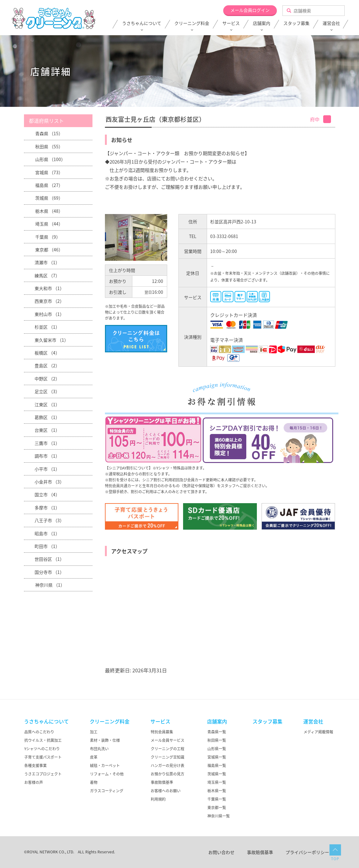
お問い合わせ (221, 852)
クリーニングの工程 (168, 749)
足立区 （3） (47, 391)
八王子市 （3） (49, 520)
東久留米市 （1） (52, 340)
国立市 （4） (47, 494)
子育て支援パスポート (43, 757)
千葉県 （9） (48, 237)
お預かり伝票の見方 (168, 774)
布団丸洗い (99, 749)
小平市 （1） (47, 469)
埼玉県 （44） (49, 224)
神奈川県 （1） (50, 585)
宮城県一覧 (217, 757)
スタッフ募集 (296, 23)
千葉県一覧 (217, 799)
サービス (231, 23)
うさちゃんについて (142, 23)
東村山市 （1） (49, 314)
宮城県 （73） (49, 172)
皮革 (94, 757)
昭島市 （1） (47, 533)
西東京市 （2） (49, 301)
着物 (94, 782)
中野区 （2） (47, 379)
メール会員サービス (168, 740)
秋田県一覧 (217, 740)
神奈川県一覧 (219, 816)
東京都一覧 (217, 808)
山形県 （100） (50, 159)
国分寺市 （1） (49, 572)
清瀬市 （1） (47, 262)
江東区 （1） (47, 404)
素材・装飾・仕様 (105, 740)
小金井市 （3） (49, 482)
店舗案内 (262, 23)
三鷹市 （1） (47, 443)
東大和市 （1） (49, 288)
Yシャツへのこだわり (42, 749)
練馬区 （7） (47, 275)
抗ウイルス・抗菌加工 (43, 740)
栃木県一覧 (217, 791)
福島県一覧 (217, 765)
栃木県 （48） (49, 211)
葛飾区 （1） (47, 417)
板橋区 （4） (47, 353)
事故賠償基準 (162, 782)
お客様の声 (34, 782)
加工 (94, 732)
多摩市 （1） (47, 508)
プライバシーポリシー (307, 852)
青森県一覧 (217, 732)
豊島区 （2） (47, 365)
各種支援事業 (35, 765)
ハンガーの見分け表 (168, 765)
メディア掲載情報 (318, 732)
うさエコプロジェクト (43, 774)
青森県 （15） (49, 133)
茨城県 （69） (49, 198)
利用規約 (158, 799)
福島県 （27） (49, 185)
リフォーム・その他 (107, 774)
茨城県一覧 (217, 774)
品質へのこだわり (39, 732)
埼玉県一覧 (217, 782)
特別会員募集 (162, 732)
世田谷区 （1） (49, 559)
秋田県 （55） (49, 146)
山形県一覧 (217, 749)
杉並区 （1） (47, 327)
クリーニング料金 (192, 23)
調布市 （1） (47, 456)
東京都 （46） (49, 250)
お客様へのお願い (166, 791)
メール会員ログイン (250, 10)
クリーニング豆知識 (168, 757)
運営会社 (331, 23)
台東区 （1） (47, 430)
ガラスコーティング (107, 791)
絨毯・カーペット (105, 765)
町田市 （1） (47, 546)
